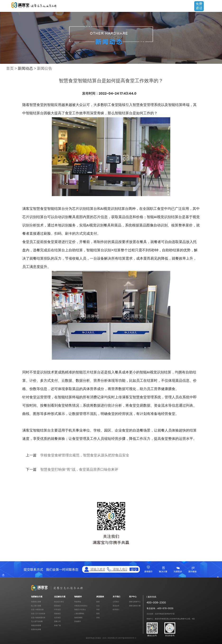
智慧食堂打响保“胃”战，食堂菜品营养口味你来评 (79, 469)
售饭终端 (78, 602)
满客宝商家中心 (135, 602)
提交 (134, 569)
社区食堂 (57, 618)
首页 (10, 68)
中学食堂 (57, 609)
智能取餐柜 (78, 618)
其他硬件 (78, 621)
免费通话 (199, 6)
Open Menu (216, 6)
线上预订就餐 (36, 606)
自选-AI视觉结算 (37, 609)
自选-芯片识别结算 (38, 614)
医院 (98, 614)
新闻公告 (45, 68)
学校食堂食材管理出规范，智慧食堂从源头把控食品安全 (85, 455)
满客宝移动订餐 (135, 606)
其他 (98, 618)
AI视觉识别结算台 (81, 606)
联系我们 (116, 609)
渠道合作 (116, 606)
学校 (98, 609)
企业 (98, 606)
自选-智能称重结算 (38, 618)
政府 (98, 602)
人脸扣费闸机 (79, 614)
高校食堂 (57, 614)
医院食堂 (57, 606)
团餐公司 (57, 621)
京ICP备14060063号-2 (127, 638)
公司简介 (116, 602)
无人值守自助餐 (37, 621)
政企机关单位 (59, 602)
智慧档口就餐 (36, 602)
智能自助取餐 (36, 625)
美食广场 (57, 625)
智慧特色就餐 (36, 629)
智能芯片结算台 (80, 609)
